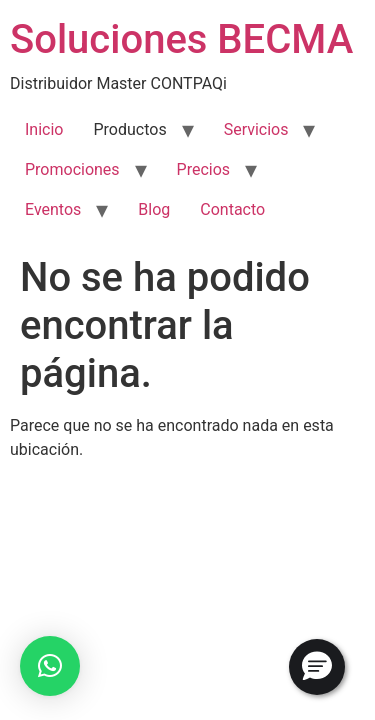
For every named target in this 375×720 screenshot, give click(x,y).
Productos (129, 129)
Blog (154, 209)
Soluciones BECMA (181, 39)
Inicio (44, 129)
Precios (204, 169)
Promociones (72, 169)
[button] (50, 666)
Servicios (256, 129)
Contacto (232, 209)
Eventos (53, 209)
